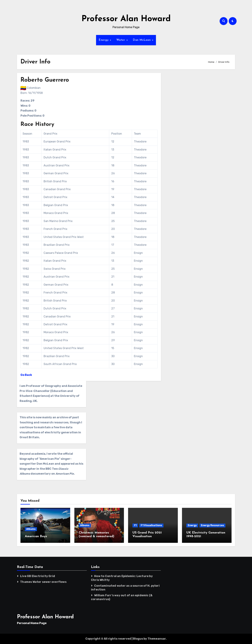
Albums (31, 529)
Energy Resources (212, 525)
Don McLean (142, 40)
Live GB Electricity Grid (38, 576)
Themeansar (157, 639)
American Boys (36, 536)
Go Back (26, 375)
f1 (135, 525)
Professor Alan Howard (126, 19)
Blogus (138, 639)
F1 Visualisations (151, 525)
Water (121, 40)
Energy (104, 40)
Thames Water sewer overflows (43, 582)
